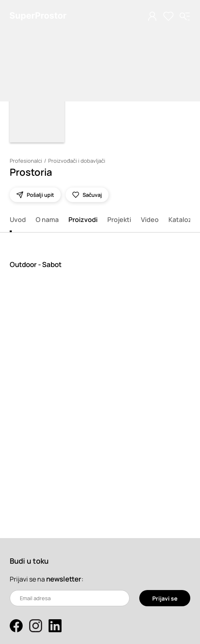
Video (150, 220)
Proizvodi (83, 220)
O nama (47, 220)
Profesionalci (26, 161)
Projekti (119, 220)
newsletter (64, 579)
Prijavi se (165, 598)
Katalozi (181, 220)
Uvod (18, 220)
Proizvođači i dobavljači (77, 161)
